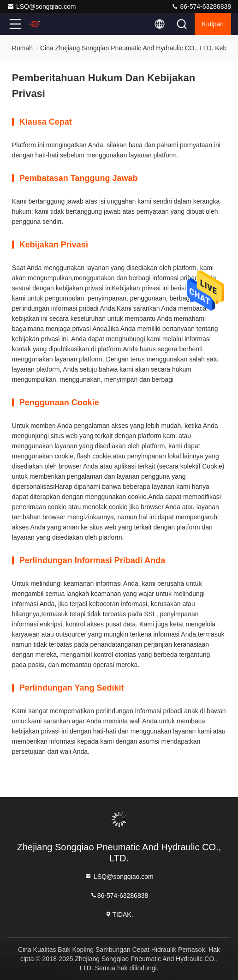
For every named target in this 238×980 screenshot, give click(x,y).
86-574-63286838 (201, 6)
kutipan (213, 24)
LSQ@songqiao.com (41, 6)
